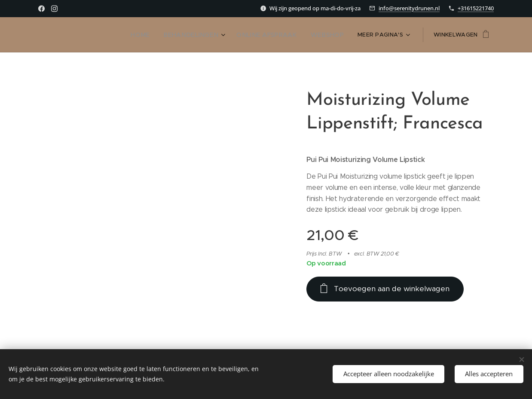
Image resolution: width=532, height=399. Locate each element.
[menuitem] (78, 35)
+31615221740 (476, 8)
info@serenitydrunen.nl (409, 8)
